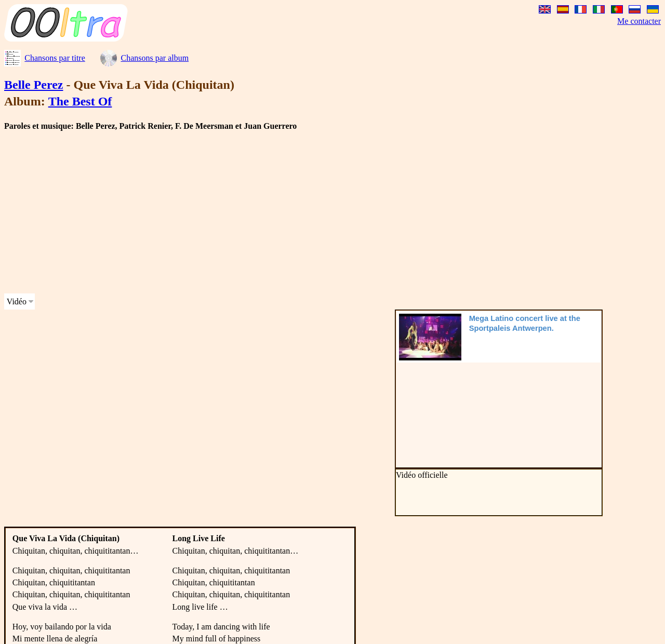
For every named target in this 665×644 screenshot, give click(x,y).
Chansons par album (155, 58)
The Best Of (80, 101)
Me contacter (639, 21)
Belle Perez (34, 85)
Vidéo (17, 301)
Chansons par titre (55, 58)
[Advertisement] (316, 212)
